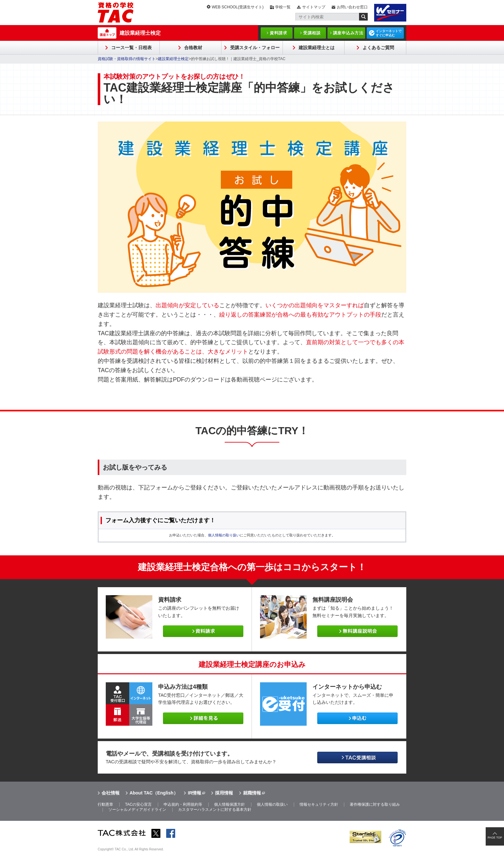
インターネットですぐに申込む (389, 33)
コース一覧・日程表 (131, 48)
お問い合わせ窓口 (352, 7)
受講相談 (312, 33)
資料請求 (278, 33)
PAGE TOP (495, 838)
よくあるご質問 (378, 48)
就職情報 (252, 793)
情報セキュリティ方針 (319, 804)
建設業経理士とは (317, 48)
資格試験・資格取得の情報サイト (127, 59)
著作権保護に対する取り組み (375, 804)
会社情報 (111, 793)
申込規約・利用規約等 (183, 804)
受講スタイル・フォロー (255, 48)
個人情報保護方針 (230, 804)
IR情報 (194, 793)
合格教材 (193, 48)
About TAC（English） (154, 793)
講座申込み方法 (348, 33)
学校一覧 (283, 7)
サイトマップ (314, 7)
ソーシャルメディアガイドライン (137, 810)
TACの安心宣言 (138, 804)
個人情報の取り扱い (224, 535)
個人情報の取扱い (272, 804)
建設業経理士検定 (140, 33)
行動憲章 (105, 804)
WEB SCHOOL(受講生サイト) (238, 7)
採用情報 (224, 793)
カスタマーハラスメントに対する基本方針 (215, 810)
